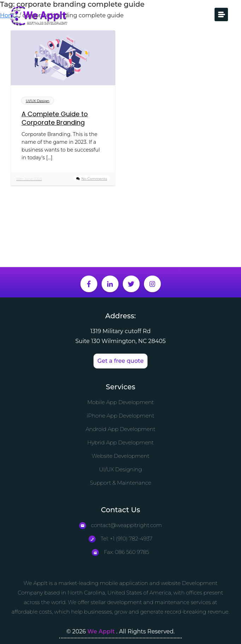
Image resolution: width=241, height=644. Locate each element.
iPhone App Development (120, 416)
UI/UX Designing (121, 469)
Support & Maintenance (121, 483)
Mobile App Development (120, 402)
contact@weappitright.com (120, 525)
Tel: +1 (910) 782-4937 (120, 539)
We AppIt (102, 631)
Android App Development (121, 429)
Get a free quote (120, 361)
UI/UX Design (38, 101)
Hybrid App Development (120, 442)
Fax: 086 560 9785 (120, 552)
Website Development (121, 456)
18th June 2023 (29, 179)
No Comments (94, 179)
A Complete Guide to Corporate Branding (55, 118)
